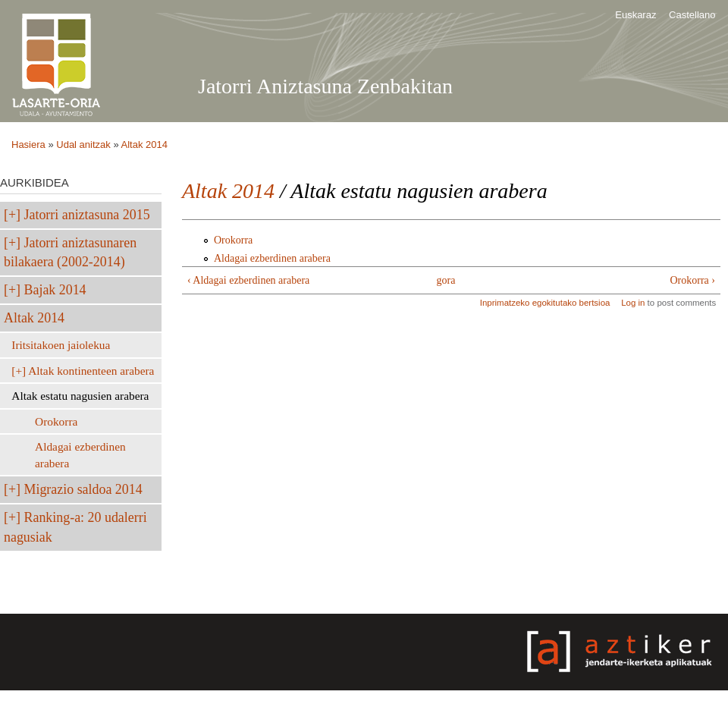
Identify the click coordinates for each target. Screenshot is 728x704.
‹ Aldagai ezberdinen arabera (248, 280)
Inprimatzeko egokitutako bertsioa (545, 303)
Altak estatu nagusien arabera (80, 396)
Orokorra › (693, 280)
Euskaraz (635, 15)
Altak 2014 (144, 145)
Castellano (692, 15)
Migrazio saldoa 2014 (83, 489)
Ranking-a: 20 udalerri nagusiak (75, 527)
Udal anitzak (83, 145)
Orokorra (56, 421)
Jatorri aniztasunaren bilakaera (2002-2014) (70, 252)
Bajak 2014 (55, 290)
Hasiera (28, 145)
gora (446, 280)
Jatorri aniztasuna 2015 (87, 215)
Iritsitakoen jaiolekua (61, 345)
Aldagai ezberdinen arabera (80, 455)
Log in (633, 303)
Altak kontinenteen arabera (91, 371)
